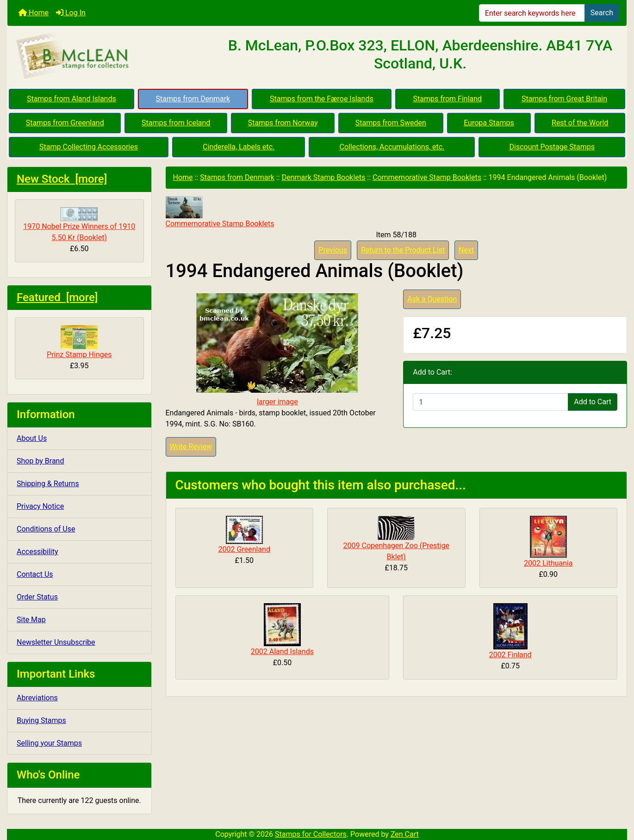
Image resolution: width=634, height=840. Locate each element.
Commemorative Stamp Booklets (427, 177)
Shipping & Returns (48, 484)
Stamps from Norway (283, 123)
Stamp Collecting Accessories (89, 147)
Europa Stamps (489, 123)
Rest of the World (580, 123)
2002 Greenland (244, 549)
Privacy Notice (40, 506)
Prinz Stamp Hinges (79, 342)
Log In (71, 13)
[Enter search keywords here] (532, 13)
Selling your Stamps (49, 743)
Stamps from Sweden (391, 123)
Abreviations (37, 698)
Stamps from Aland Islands (71, 99)
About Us (32, 438)
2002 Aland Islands (282, 652)
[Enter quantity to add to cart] (491, 402)
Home (34, 13)
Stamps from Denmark (193, 99)
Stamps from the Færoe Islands (322, 99)
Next (466, 250)
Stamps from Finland (447, 99)
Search (602, 13)
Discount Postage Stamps (552, 147)
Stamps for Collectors (311, 834)
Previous (333, 250)
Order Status (37, 597)
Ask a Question (432, 299)
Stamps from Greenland (65, 123)
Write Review (191, 447)
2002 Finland (510, 655)
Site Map (31, 620)
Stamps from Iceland (176, 123)
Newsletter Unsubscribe (56, 642)
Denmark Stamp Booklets (324, 177)
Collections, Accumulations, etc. (392, 147)
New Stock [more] (62, 179)
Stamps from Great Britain (564, 99)
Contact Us (35, 574)
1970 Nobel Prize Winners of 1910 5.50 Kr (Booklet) (79, 225)
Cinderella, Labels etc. (239, 147)
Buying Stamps (41, 720)
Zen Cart (405, 834)
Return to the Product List (403, 250)
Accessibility (37, 552)
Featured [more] (57, 297)
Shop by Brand (40, 461)
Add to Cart (593, 402)
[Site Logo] (111, 56)
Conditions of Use (46, 529)
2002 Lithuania (548, 563)
